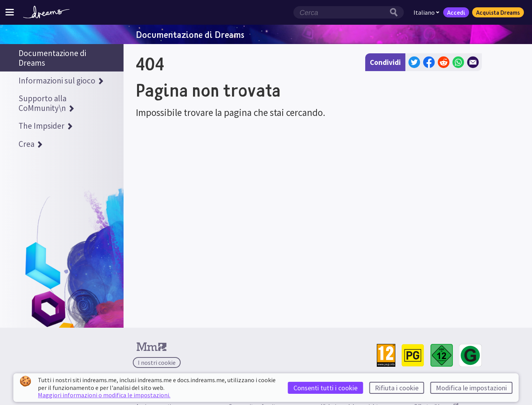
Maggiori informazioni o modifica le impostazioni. (104, 395)
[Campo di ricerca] (341, 12)
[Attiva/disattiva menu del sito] (10, 12)
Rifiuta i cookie (397, 388)
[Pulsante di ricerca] (396, 12)
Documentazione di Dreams (190, 34)
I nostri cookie (157, 362)
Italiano (426, 12)
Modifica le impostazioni (471, 388)
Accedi (456, 12)
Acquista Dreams (498, 12)
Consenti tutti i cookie (325, 388)
